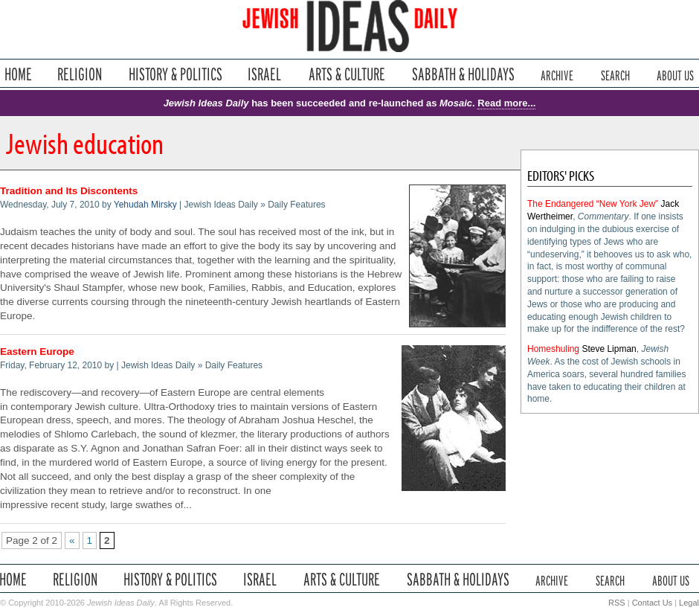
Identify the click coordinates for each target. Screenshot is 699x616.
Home (18, 74)
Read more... (506, 103)
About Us (675, 74)
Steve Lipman (609, 349)
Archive (557, 74)
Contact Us (652, 603)
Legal (689, 603)
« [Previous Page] (72, 540)
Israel (265, 74)
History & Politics (175, 74)
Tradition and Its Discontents (69, 191)
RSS (617, 603)
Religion (80, 74)
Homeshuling (553, 349)
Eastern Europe (37, 352)
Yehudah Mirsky (145, 205)
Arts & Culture (347, 74)
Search (615, 74)
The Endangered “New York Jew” (593, 204)
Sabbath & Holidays (463, 74)
